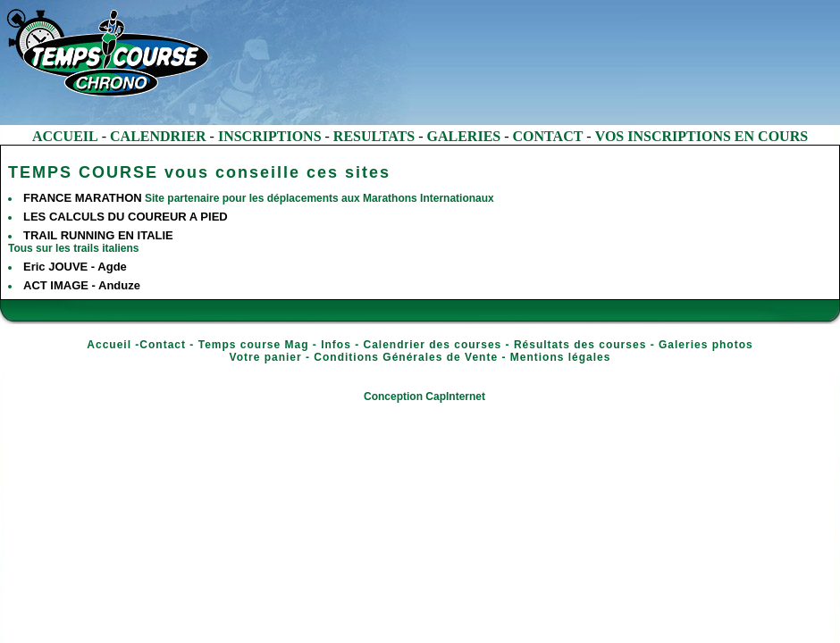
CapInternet (455, 397)
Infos (336, 345)
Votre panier (266, 357)
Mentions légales (561, 357)
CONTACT (548, 136)
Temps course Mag (254, 345)
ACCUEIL (65, 136)
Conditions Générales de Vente (406, 357)
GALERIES (464, 136)
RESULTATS (374, 136)
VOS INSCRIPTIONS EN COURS (701, 136)
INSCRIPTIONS (270, 136)
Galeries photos (706, 345)
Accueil (109, 345)
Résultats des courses (580, 345)
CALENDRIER (158, 136)
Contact (163, 345)
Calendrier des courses (433, 345)
